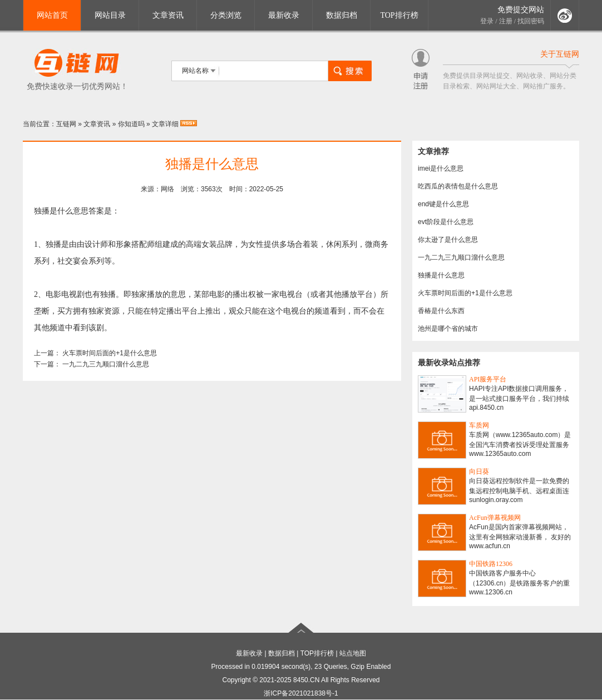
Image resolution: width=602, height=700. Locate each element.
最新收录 (284, 15)
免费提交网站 (521, 10)
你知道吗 (131, 124)
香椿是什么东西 (441, 311)
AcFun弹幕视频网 (495, 518)
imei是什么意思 (441, 168)
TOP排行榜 (399, 15)
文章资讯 (168, 15)
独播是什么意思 (441, 275)
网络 (167, 189)
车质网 (479, 425)
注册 (506, 21)
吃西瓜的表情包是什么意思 (458, 186)
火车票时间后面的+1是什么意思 (110, 353)
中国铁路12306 (491, 564)
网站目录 (110, 15)
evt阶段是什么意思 (446, 222)
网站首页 (52, 15)
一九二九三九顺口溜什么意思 (106, 364)
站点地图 (353, 653)
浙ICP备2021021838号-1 (301, 693)
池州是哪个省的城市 (448, 329)
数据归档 (342, 15)
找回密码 (531, 21)
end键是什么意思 (443, 204)
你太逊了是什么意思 (448, 240)
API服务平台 (488, 379)
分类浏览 (226, 15)
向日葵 (479, 471)
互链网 (66, 124)
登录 (487, 21)
